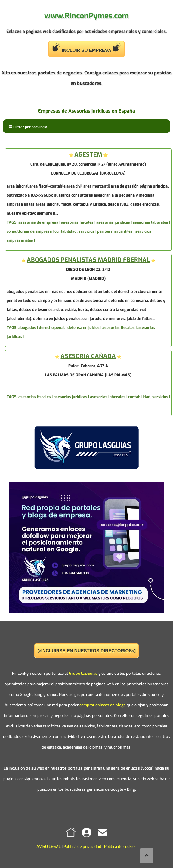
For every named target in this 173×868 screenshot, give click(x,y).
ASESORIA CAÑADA (88, 356)
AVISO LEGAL (49, 846)
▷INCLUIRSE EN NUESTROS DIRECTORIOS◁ (86, 651)
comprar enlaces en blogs (103, 705)
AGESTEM (88, 155)
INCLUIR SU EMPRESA (87, 48)
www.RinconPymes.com (86, 16)
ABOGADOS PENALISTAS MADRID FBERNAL (88, 260)
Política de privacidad (82, 846)
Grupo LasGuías (83, 673)
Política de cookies (120, 846)
